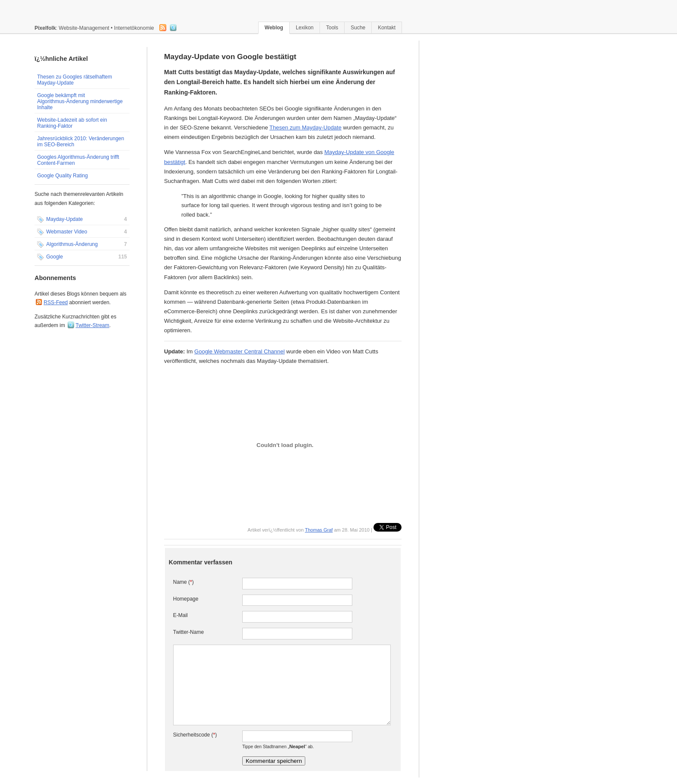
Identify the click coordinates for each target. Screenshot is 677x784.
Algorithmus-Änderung (82, 245)
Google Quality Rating (62, 176)
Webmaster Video (82, 232)
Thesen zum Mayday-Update (305, 128)
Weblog (274, 28)
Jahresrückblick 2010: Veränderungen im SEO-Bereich (81, 142)
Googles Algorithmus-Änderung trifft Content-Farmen (78, 160)
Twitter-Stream (92, 325)
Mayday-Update (82, 220)
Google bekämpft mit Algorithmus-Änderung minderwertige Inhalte (80, 101)
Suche (358, 28)
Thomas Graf (319, 530)
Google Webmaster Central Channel (239, 351)
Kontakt (387, 28)
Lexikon (305, 28)
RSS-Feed (56, 302)
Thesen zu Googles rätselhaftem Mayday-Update (74, 80)
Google (82, 257)
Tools (332, 28)
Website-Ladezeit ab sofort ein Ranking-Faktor (72, 123)
